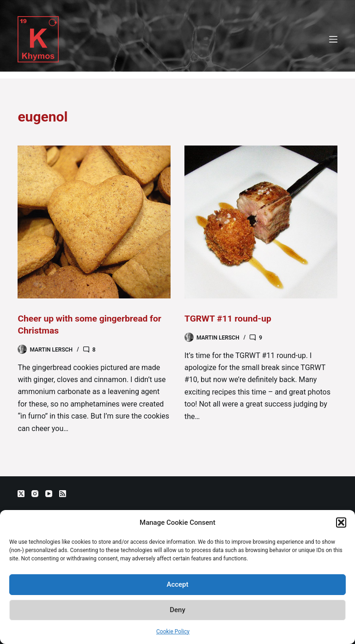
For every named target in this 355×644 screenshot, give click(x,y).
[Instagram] (35, 494)
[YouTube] (49, 494)
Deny (177, 610)
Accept (177, 584)
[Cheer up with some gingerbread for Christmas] (94, 222)
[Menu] (333, 39)
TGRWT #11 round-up (230, 318)
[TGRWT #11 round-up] (261, 222)
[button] (341, 522)
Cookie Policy (173, 632)
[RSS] (63, 494)
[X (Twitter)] (21, 494)
